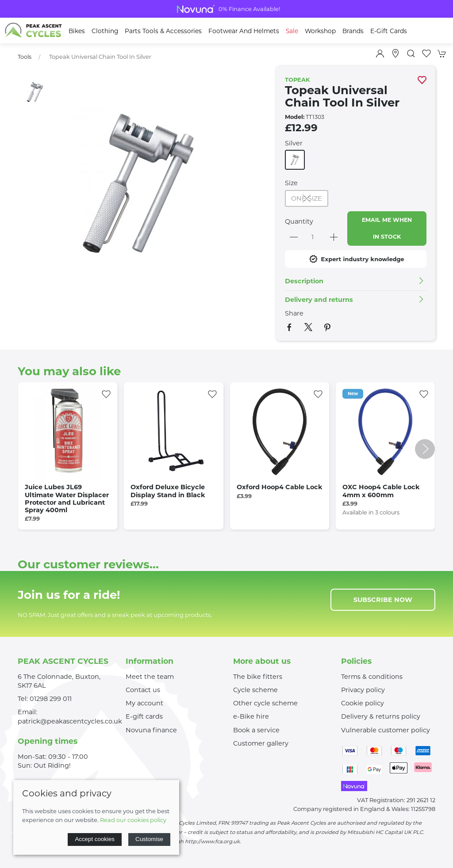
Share (294, 313)
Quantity (299, 221)
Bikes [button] (77, 31)
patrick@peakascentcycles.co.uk (70, 721)
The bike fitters (258, 677)
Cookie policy (363, 703)
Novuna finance (151, 730)
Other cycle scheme (265, 703)
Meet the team (150, 677)
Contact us (143, 690)
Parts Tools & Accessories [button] (163, 31)
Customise (149, 839)
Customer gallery (261, 743)
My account (144, 703)
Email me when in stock (387, 228)
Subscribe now (383, 600)
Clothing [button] (105, 31)
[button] (411, 53)
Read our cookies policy (133, 820)
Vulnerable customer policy (386, 730)
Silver (294, 143)
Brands (353, 31)
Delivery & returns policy (381, 716)
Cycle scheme (255, 690)
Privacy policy (363, 690)
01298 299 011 (51, 699)
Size (291, 183)
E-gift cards (144, 716)
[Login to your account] (380, 53)
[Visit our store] (395, 53)
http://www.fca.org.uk (212, 841)
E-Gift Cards (389, 31)
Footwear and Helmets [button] (244, 31)
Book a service (256, 730)
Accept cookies (95, 839)
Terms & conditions (372, 677)
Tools (25, 57)
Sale (292, 31)
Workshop (320, 31)
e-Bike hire (251, 716)
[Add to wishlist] (106, 393)
